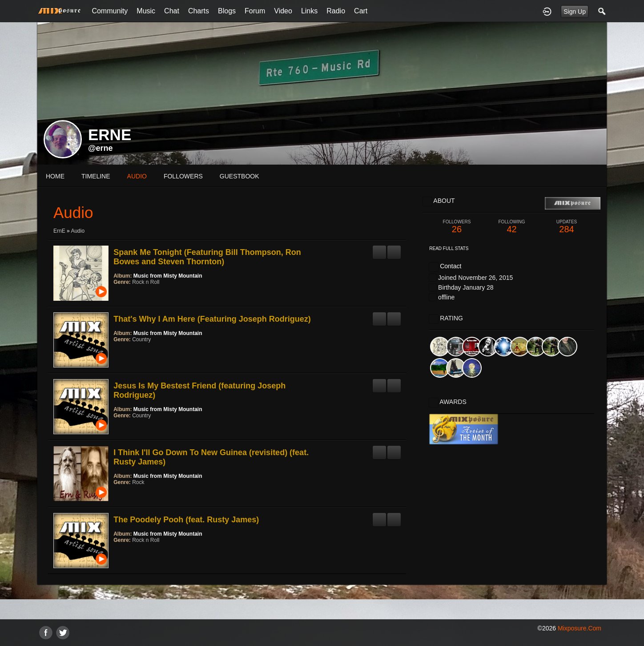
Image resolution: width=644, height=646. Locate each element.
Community (110, 11)
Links (309, 11)
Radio (336, 11)
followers (183, 176)
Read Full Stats (449, 248)
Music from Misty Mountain (168, 276)
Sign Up (575, 12)
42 (512, 227)
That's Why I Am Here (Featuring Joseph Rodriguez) (212, 319)
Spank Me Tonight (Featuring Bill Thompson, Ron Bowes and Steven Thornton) (207, 257)
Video (283, 11)
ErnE (59, 231)
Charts (199, 11)
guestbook (239, 176)
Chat (172, 11)
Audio (78, 231)
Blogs (227, 11)
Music (146, 11)
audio (137, 176)
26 (457, 227)
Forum (255, 11)
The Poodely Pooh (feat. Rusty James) (186, 520)
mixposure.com (580, 628)
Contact (451, 266)
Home (55, 176)
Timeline (96, 176)
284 (567, 227)
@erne (101, 148)
